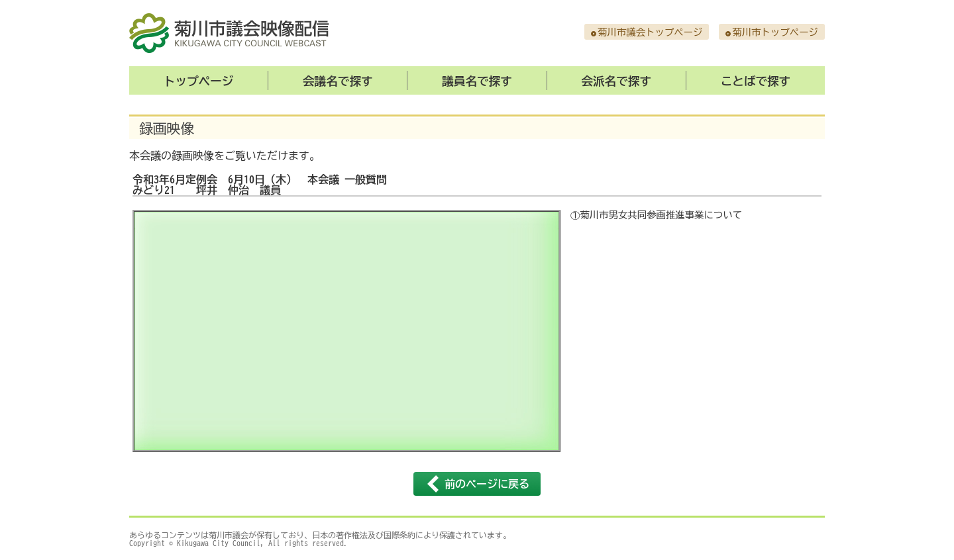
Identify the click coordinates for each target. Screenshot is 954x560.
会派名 (616, 81)
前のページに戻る (487, 484)
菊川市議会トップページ (650, 32)
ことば (756, 81)
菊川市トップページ (775, 32)
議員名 (477, 81)
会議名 (338, 81)
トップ (199, 81)
